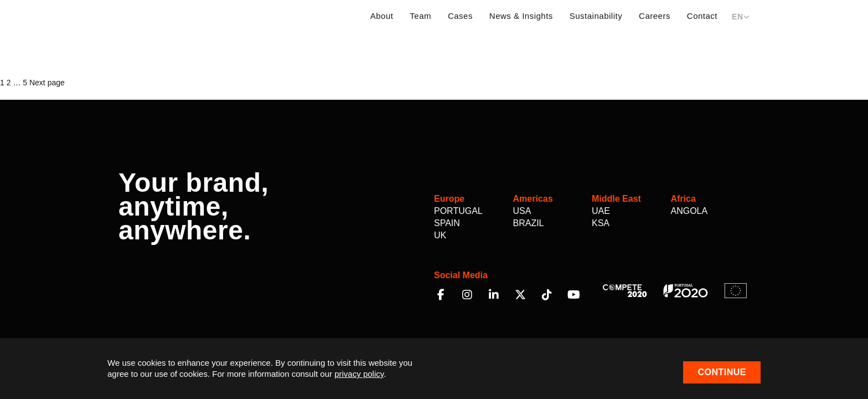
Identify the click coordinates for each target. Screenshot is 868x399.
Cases (460, 16)
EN (741, 17)
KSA (601, 223)
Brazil (529, 223)
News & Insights (521, 16)
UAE (601, 211)
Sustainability (596, 16)
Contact (702, 16)
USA (522, 211)
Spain (447, 223)
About (382, 16)
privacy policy (359, 374)
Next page (47, 83)
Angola (689, 211)
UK (440, 235)
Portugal (458, 211)
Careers (655, 16)
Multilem (164, 15)
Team (420, 16)
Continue (722, 372)
